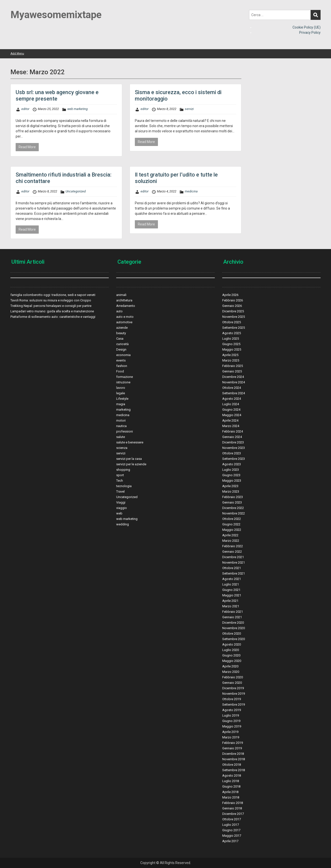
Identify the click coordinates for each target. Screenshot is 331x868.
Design (121, 349)
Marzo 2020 (231, 672)
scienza (122, 448)
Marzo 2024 (231, 426)
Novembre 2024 (234, 382)
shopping (123, 470)
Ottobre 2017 (232, 819)
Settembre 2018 (234, 770)
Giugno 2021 (231, 590)
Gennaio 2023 (232, 502)
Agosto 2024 (232, 399)
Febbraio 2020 (233, 677)
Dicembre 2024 (233, 377)
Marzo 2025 (231, 360)
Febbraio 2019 (233, 743)
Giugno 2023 (231, 475)
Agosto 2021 (232, 579)
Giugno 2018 (231, 786)
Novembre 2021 (234, 562)
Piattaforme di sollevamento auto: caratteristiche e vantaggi (53, 317)
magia (121, 404)
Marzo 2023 (231, 491)
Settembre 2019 (234, 705)
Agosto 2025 (232, 333)
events (121, 360)
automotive (124, 322)
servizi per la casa (129, 459)
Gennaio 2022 (232, 552)
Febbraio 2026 (233, 300)
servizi (189, 109)
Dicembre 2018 (233, 754)
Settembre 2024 (234, 393)
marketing (123, 410)
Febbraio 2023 (233, 497)
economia (123, 355)
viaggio (122, 508)
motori (121, 420)
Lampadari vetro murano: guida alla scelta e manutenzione (52, 311)
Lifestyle (122, 399)
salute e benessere (130, 442)
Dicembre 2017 (233, 814)
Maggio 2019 (232, 726)
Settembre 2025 (234, 328)
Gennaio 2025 (232, 371)
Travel (120, 491)
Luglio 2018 (231, 781)
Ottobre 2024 (232, 388)
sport (120, 475)
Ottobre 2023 (232, 453)
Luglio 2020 (231, 650)
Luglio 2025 (231, 339)
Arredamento (126, 306)
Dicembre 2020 (233, 623)
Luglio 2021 (231, 584)
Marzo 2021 (231, 606)
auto (119, 311)
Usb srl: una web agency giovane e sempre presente (57, 95)
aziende (122, 328)
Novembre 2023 (234, 448)
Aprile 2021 (230, 601)
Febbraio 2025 (233, 366)
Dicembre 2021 (233, 557)
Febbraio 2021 (233, 612)
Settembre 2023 (234, 459)
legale (121, 393)
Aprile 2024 (230, 420)
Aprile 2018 (230, 792)
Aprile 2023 (230, 486)
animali (121, 295)
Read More (27, 147)
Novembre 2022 (234, 513)
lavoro (121, 388)
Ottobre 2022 (232, 519)
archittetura (124, 300)
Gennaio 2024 (232, 437)
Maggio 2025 (232, 349)
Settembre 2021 (234, 573)
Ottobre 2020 (232, 633)
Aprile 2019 (230, 732)
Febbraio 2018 (233, 803)
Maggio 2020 (232, 661)
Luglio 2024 (231, 404)
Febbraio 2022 (233, 546)
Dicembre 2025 (233, 311)
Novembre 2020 (234, 628)
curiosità (122, 344)
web (119, 513)
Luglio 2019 (231, 715)
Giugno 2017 (231, 830)
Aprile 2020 (230, 666)
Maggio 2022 (232, 530)
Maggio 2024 (232, 415)
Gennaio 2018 (232, 808)
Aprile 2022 (230, 535)
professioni (125, 431)
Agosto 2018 (232, 776)
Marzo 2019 (231, 737)
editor (25, 109)
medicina (191, 191)
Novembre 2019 (234, 694)
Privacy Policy (310, 33)
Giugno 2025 (231, 344)
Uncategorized (76, 191)
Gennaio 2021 (232, 617)
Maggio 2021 (232, 595)
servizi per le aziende (131, 464)
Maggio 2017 (232, 836)
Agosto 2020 (232, 644)
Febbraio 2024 (233, 431)
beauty (121, 333)
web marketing (77, 109)
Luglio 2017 (231, 825)
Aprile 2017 (230, 841)
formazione (125, 377)
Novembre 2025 (234, 317)
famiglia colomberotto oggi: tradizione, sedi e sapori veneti (53, 295)
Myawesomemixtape (56, 15)
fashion (122, 366)
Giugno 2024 (231, 410)
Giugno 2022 (231, 524)
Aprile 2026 (230, 295)
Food (120, 371)
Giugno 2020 (231, 655)
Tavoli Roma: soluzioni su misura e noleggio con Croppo (51, 300)
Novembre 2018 (234, 759)
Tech (120, 481)
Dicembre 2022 (233, 508)
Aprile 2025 (230, 355)
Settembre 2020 (234, 639)
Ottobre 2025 (232, 322)
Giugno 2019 (231, 721)
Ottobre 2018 (232, 765)
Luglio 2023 (231, 470)
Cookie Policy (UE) (307, 27)
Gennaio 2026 (232, 306)
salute (121, 437)
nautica (121, 426)
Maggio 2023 (232, 481)
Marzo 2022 (231, 541)
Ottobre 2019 (232, 699)
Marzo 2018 (231, 797)
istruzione (123, 382)
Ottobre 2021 (232, 568)
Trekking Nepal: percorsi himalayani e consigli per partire (51, 306)
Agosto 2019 (232, 710)
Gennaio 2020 (232, 683)
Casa (120, 339)
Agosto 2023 (232, 464)
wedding (123, 524)
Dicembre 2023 (233, 442)
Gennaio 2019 (232, 748)
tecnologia (124, 486)
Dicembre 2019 (233, 688)
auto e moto (125, 317)
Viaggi (121, 502)
